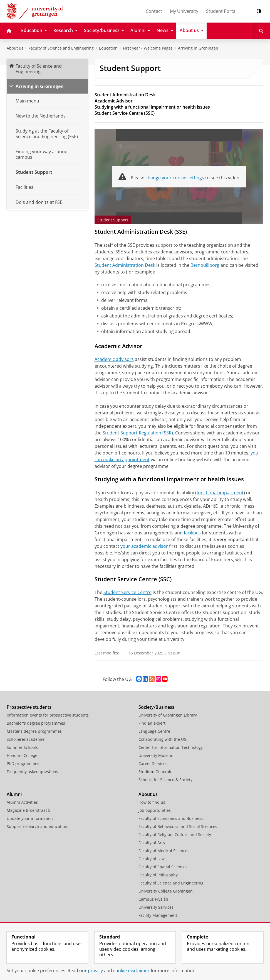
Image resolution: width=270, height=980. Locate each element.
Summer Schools (22, 747)
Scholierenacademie (26, 739)
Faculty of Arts (152, 843)
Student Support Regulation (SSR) (138, 433)
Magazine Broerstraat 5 (29, 810)
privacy (95, 971)
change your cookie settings (175, 178)
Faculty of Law (152, 859)
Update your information (30, 818)
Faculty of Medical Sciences (164, 851)
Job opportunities (155, 810)
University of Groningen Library (168, 715)
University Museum (157, 755)
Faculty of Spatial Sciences (163, 867)
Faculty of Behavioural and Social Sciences (178, 826)
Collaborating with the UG (163, 739)
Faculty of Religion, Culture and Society (175, 834)
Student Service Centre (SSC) (125, 113)
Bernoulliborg (205, 265)
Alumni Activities (22, 802)
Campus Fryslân (153, 899)
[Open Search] (261, 31)
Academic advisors (114, 359)
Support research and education (37, 826)
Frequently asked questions (32, 772)
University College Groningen (166, 891)
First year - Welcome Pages (148, 48)
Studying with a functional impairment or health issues (152, 107)
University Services (156, 907)
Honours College (22, 755)
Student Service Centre (127, 592)
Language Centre (154, 731)
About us (15, 48)
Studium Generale (155, 772)
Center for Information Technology (171, 747)
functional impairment (220, 493)
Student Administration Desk (125, 95)
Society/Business (156, 707)
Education (108, 48)
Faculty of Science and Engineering (61, 48)
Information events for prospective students (48, 715)
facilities (192, 533)
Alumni (14, 794)
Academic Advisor (114, 101)
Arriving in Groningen (198, 48)
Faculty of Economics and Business (171, 818)
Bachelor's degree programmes (36, 723)
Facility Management (158, 915)
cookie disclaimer (131, 971)
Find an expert (152, 723)
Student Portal (221, 11)
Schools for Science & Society (165, 780)
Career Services (153, 763)
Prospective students (29, 707)
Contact (154, 11)
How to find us (152, 802)
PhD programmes (23, 763)
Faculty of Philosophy (158, 875)
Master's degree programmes (34, 731)
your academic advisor (144, 546)
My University (184, 11)
